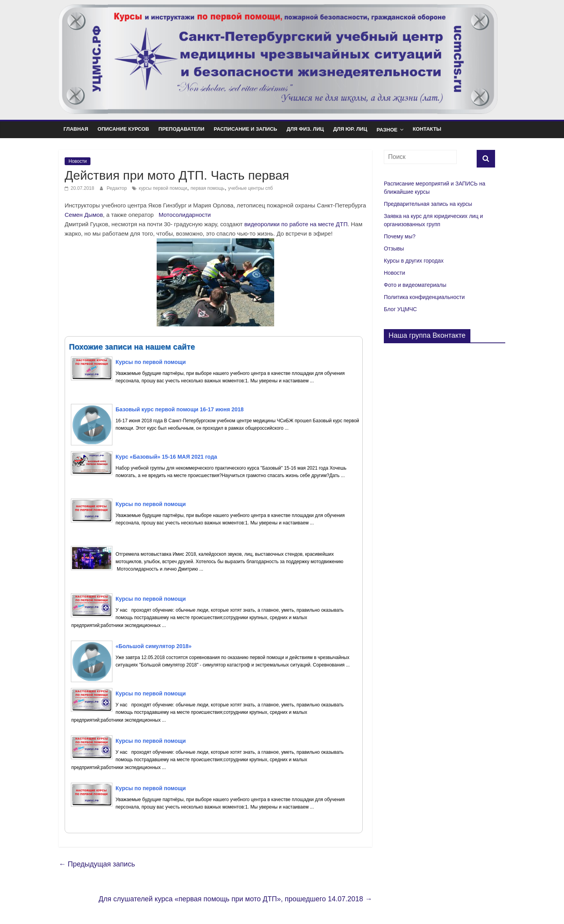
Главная (76, 129)
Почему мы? (400, 236)
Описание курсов (123, 129)
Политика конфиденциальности (424, 297)
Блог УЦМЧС (400, 309)
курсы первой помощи (163, 188)
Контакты (427, 129)
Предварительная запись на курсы (428, 204)
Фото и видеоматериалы (415, 285)
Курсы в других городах (414, 261)
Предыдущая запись (97, 864)
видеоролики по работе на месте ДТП (296, 224)
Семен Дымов (84, 215)
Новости (78, 161)
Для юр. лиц (350, 129)
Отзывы (394, 249)
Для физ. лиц (305, 129)
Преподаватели (182, 129)
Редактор (117, 188)
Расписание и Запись (246, 129)
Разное (387, 130)
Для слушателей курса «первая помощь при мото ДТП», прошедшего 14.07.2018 (235, 899)
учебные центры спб (250, 188)
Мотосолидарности (185, 215)
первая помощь (208, 188)
